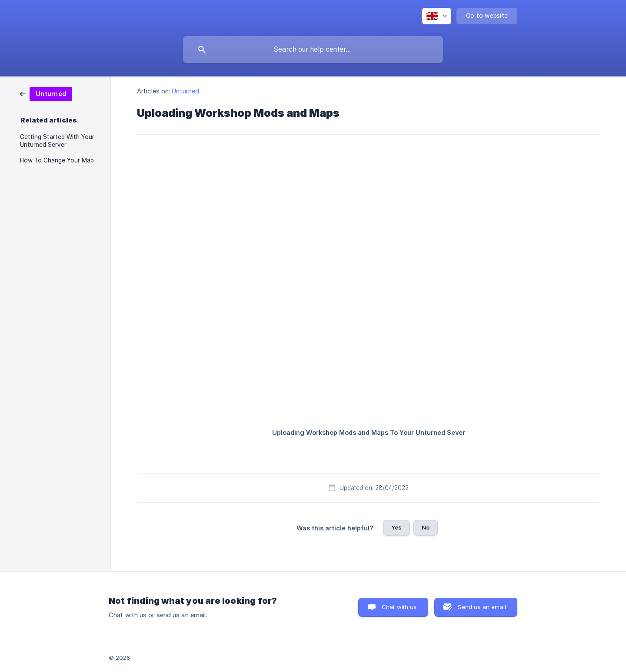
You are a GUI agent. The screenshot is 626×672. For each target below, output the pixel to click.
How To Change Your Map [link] (57, 160)
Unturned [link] (185, 91)
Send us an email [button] (482, 607)
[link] (46, 93)
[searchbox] (313, 50)
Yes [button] (396, 527)
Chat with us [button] (399, 607)
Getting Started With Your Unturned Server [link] (57, 141)
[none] (437, 16)
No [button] (426, 527)
